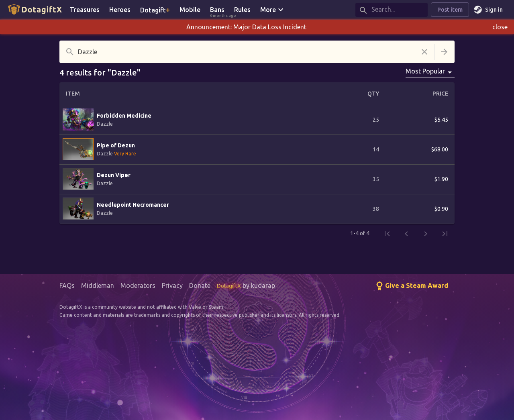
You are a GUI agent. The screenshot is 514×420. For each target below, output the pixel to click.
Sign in (489, 10)
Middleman (98, 285)
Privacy (172, 285)
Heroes (120, 10)
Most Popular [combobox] (425, 71)
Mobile (190, 10)
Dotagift (155, 10)
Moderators (138, 285)
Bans (220, 10)
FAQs (67, 285)
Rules (242, 10)
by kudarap (246, 285)
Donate (200, 285)
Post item (450, 10)
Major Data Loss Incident (270, 27)
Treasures (85, 10)
